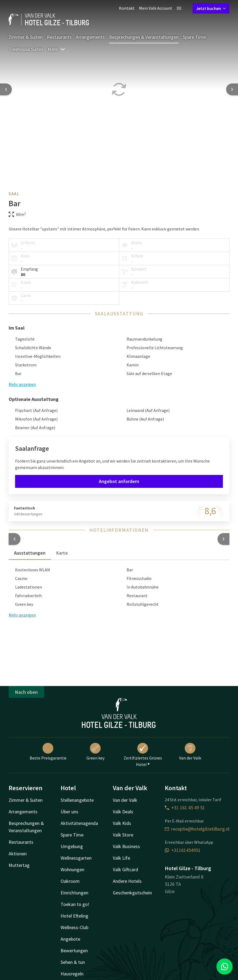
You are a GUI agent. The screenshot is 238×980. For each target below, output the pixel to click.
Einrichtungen (74, 893)
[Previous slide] (6, 89)
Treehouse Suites (26, 49)
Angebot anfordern (119, 481)
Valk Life (121, 858)
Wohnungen (72, 869)
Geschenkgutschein (132, 893)
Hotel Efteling (74, 916)
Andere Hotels (127, 881)
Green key (95, 752)
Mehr (57, 49)
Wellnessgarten (76, 858)
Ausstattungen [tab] (30, 553)
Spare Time (194, 37)
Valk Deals (123, 812)
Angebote (70, 939)
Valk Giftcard (125, 869)
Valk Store (123, 835)
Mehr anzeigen (22, 615)
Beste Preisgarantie (48, 752)
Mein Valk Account (156, 8)
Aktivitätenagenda (79, 823)
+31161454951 (183, 850)
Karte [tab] (62, 553)
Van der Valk (190, 752)
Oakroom (70, 881)
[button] (15, 539)
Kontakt (127, 8)
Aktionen (18, 854)
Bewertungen (74, 951)
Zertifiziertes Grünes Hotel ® (143, 755)
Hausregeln (72, 974)
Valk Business (126, 846)
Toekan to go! (75, 904)
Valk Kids (122, 823)
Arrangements (90, 37)
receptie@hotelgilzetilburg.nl (197, 829)
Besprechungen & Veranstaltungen (144, 37)
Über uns (69, 812)
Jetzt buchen (211, 8)
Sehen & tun (73, 962)
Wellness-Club (74, 927)
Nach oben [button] (26, 692)
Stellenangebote (77, 800)
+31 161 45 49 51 (185, 808)
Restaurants (59, 37)
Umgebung (72, 846)
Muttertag (19, 865)
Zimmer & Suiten (26, 37)
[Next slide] (232, 89)
